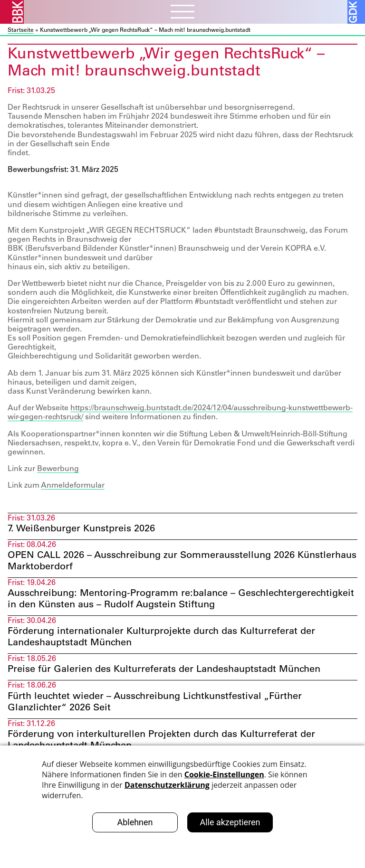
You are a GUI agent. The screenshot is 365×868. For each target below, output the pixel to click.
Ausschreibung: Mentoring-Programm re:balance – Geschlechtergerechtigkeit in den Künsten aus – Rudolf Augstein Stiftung (181, 598)
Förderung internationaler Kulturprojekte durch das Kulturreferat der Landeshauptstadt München (161, 636)
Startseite (21, 29)
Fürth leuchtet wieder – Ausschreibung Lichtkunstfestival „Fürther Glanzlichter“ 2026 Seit (155, 701)
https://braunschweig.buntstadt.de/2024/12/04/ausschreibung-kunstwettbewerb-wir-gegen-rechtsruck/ (180, 412)
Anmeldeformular (73, 485)
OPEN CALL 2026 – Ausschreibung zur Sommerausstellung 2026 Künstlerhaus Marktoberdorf (182, 560)
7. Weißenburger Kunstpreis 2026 (81, 528)
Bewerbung (58, 468)
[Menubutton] (182, 13)
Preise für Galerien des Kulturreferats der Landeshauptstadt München (164, 669)
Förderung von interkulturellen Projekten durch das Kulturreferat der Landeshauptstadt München (161, 739)
